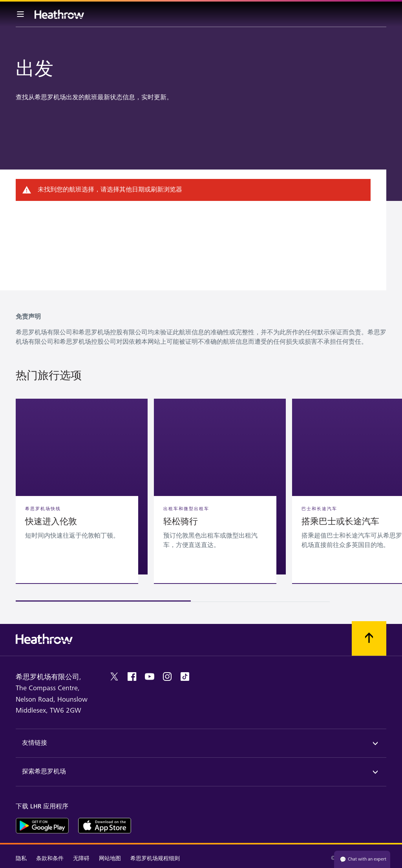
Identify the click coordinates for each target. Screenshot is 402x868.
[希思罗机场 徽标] (59, 14)
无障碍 (81, 858)
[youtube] (150, 677)
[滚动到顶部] (369, 638)
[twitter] (114, 677)
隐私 (21, 858)
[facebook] (132, 677)
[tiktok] (185, 677)
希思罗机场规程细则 (155, 858)
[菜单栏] (20, 14)
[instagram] (167, 677)
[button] (82, 487)
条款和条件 (50, 858)
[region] (201, 500)
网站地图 (110, 858)
